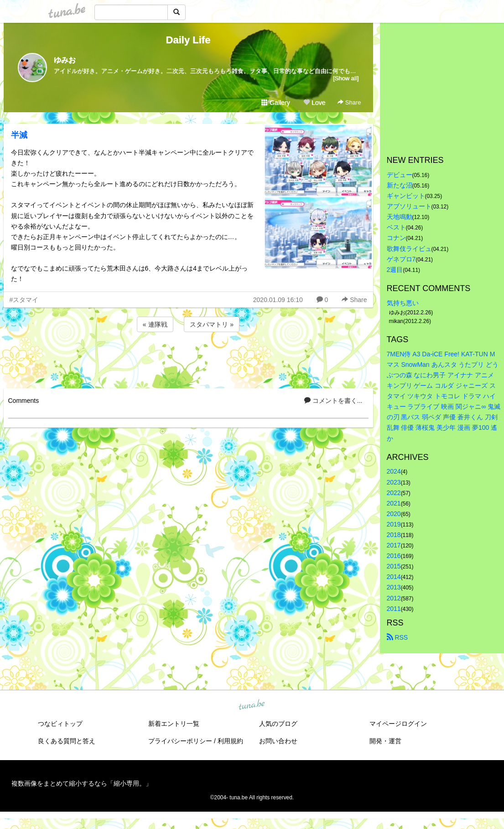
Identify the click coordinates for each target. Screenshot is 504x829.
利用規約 (230, 741)
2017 (394, 545)
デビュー (400, 175)
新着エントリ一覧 (174, 724)
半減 (19, 135)
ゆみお (65, 60)
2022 (394, 493)
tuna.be (252, 705)
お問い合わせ (278, 741)
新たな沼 (400, 185)
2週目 (395, 270)
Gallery (275, 103)
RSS (397, 637)
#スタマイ (24, 300)
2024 (394, 471)
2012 (394, 598)
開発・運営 (385, 741)
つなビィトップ (60, 724)
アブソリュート (409, 206)
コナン (396, 238)
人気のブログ (278, 724)
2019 (394, 524)
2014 (394, 577)
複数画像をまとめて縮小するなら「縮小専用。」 (82, 783)
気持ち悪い (403, 303)
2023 (394, 482)
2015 (394, 566)
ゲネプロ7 (401, 259)
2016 (394, 556)
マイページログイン (398, 724)
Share (349, 102)
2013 (394, 587)
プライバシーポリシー (180, 741)
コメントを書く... (333, 401)
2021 (394, 503)
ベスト (396, 227)
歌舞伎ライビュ (409, 249)
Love (314, 103)
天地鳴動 (400, 217)
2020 (394, 514)
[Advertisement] (188, 359)
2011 (394, 609)
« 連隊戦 (155, 324)
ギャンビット (406, 196)
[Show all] (346, 78)
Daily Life (188, 40)
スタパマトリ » (212, 324)
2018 (394, 535)
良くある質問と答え (67, 741)
